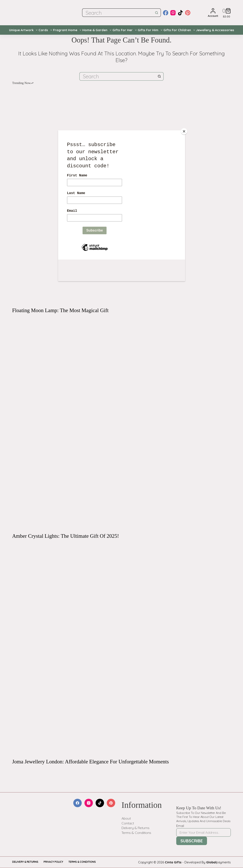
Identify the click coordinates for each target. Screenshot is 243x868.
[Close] (184, 131)
